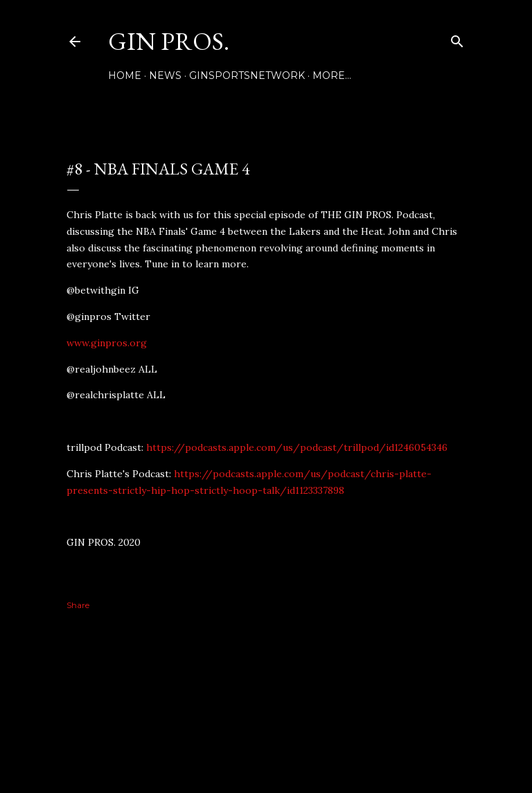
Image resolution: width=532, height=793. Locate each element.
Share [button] (78, 605)
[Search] (457, 38)
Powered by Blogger (266, 727)
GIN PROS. (169, 41)
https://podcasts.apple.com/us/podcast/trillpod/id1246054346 (297, 447)
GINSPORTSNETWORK (247, 75)
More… (332, 75)
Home (125, 75)
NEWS (165, 75)
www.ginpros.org (107, 343)
